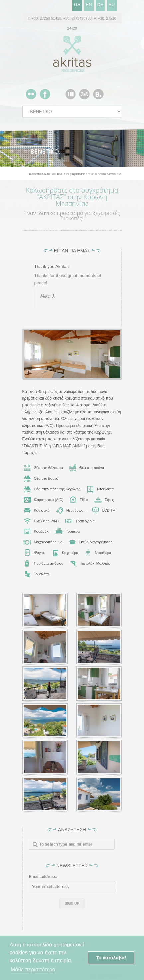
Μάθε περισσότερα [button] (33, 970)
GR (77, 4)
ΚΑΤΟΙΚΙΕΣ (53, 174)
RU (112, 4)
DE (100, 4)
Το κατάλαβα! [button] (111, 958)
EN (89, 4)
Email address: (43, 877)
